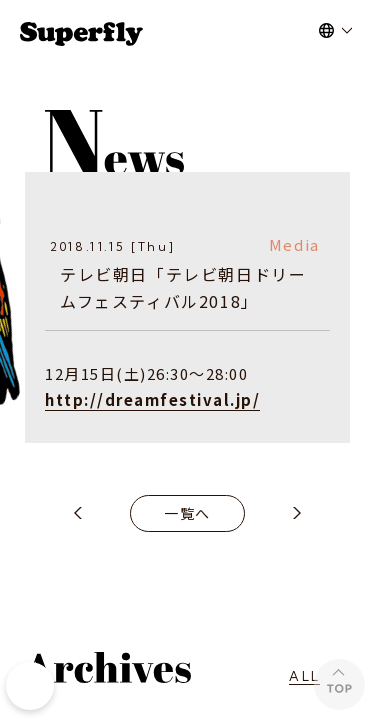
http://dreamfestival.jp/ (152, 399)
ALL (304, 676)
